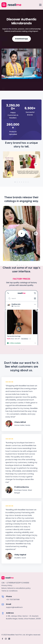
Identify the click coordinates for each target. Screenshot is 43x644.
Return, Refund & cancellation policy (16, 585)
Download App (21, 39)
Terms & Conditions (9, 588)
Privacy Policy (7, 582)
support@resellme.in (14, 604)
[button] (36, 161)
